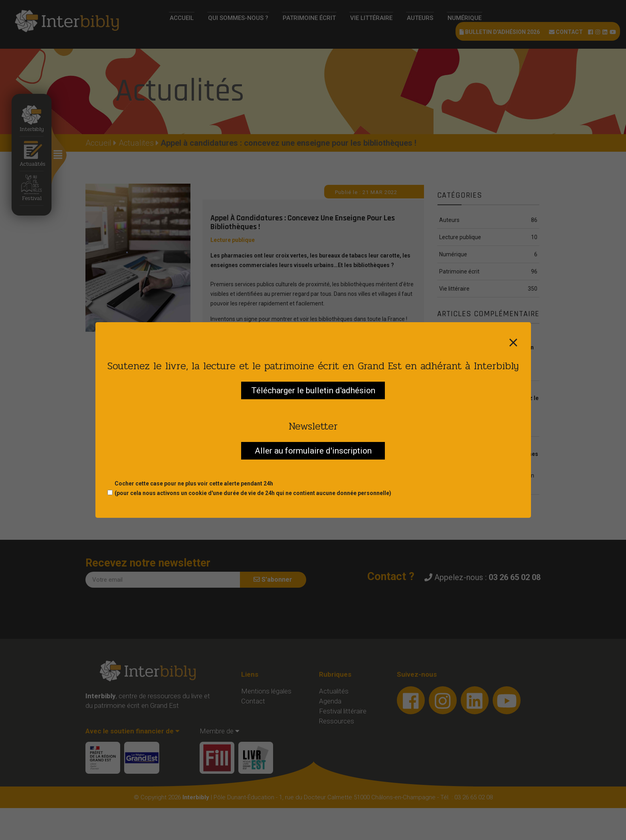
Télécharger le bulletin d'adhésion (313, 390)
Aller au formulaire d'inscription (313, 451)
